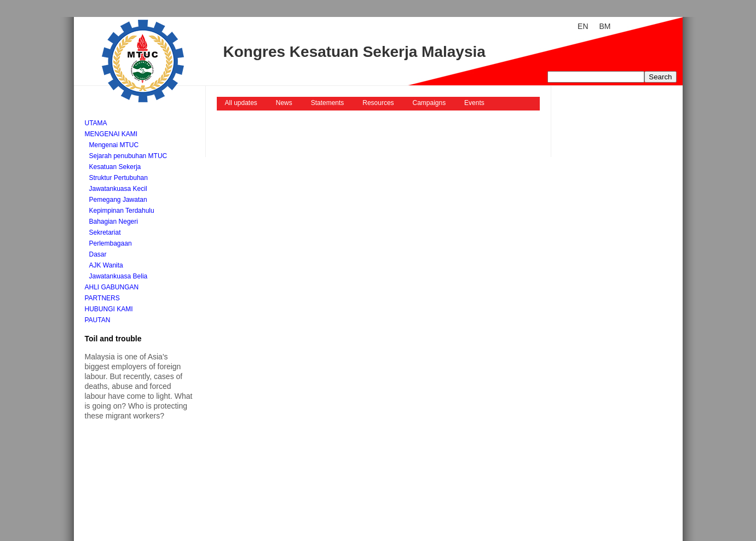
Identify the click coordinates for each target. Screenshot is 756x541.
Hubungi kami (109, 309)
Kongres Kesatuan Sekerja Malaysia (354, 52)
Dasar (98, 254)
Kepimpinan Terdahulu (122, 211)
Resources (378, 103)
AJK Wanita (106, 265)
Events (474, 103)
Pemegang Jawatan (118, 200)
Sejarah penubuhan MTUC (128, 156)
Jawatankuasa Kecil (118, 189)
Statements (328, 103)
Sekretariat (105, 232)
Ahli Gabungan (112, 287)
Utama (96, 123)
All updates (241, 103)
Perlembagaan (111, 243)
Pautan (98, 320)
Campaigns (429, 103)
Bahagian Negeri (114, 222)
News (284, 103)
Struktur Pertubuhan (119, 178)
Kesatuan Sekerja (115, 167)
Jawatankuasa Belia (119, 276)
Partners (102, 298)
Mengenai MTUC (114, 145)
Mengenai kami (111, 134)
